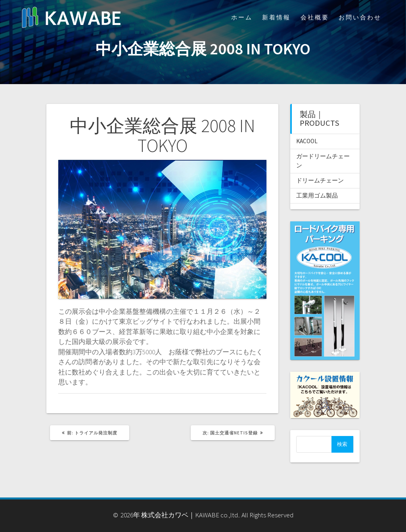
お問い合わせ (360, 17)
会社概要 (315, 17)
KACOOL (307, 141)
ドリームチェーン (320, 180)
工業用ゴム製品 (317, 195)
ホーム (242, 17)
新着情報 (276, 17)
